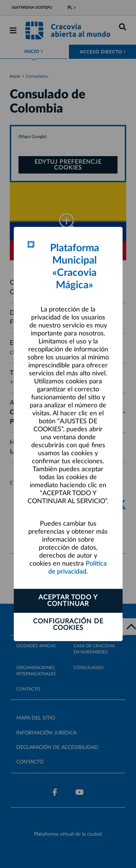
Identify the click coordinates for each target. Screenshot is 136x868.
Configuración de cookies (68, 625)
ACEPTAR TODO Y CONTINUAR (68, 601)
